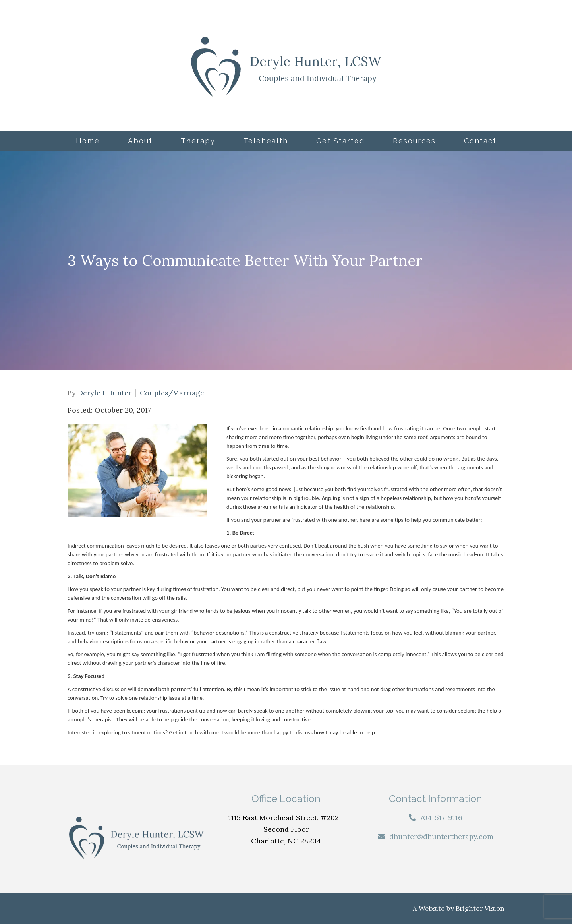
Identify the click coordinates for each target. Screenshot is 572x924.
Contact (480, 141)
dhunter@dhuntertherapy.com (441, 836)
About (140, 141)
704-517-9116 (441, 818)
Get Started (340, 141)
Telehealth (266, 141)
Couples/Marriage (172, 393)
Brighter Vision (480, 909)
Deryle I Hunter (105, 393)
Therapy (198, 141)
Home (88, 141)
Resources (414, 141)
